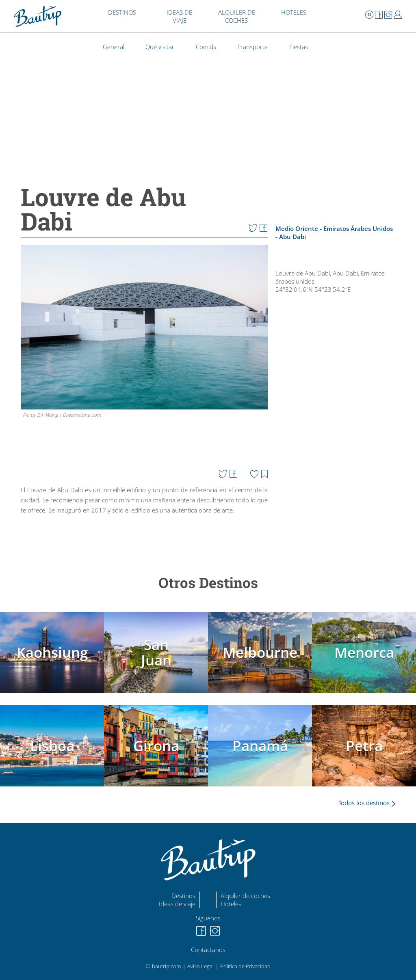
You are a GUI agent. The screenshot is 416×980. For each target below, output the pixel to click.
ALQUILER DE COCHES (237, 16)
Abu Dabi (292, 237)
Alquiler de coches (245, 896)
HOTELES (294, 12)
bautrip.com (166, 966)
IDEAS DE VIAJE (179, 16)
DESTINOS (122, 12)
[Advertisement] (339, 529)
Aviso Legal (200, 966)
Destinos (183, 896)
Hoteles (231, 904)
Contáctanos (208, 950)
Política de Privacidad (245, 966)
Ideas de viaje (177, 904)
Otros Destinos (208, 583)
